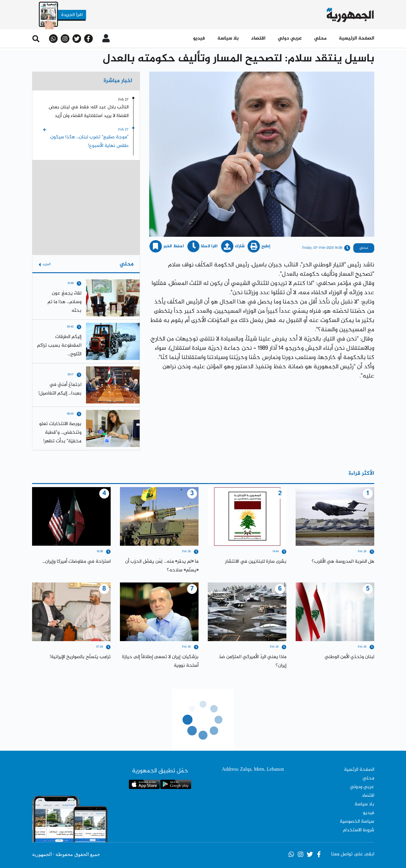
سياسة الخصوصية (357, 822)
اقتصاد (258, 38)
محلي (320, 38)
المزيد (45, 264)
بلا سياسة (228, 38)
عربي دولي (290, 38)
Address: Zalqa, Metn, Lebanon (253, 770)
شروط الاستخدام (359, 830)
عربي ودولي (362, 787)
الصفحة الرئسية (359, 770)
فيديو (199, 38)
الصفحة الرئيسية (357, 38)
